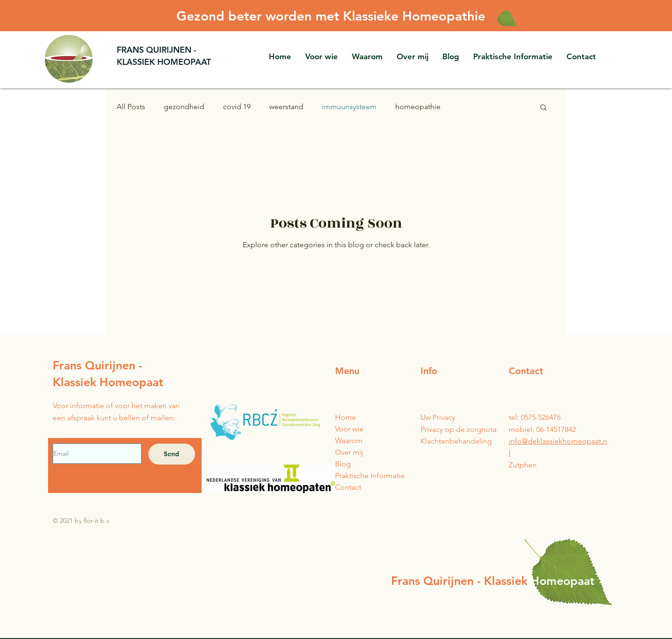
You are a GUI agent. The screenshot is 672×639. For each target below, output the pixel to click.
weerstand (286, 107)
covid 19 (237, 107)
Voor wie (349, 429)
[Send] (172, 454)
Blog (343, 464)
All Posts (131, 107)
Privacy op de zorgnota (458, 429)
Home (346, 417)
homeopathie (418, 107)
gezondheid (184, 107)
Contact (348, 487)
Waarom (349, 441)
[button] (513, 56)
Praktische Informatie (370, 476)
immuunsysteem (349, 107)
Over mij (349, 452)
